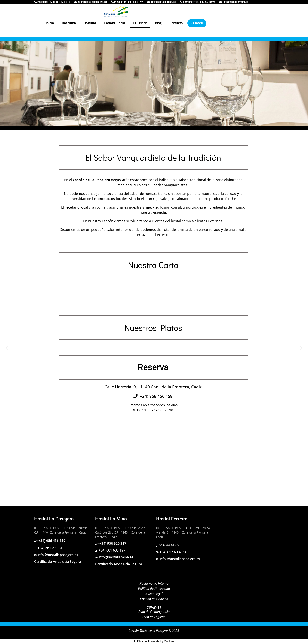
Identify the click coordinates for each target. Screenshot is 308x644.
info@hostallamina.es (163, 2)
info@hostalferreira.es (235, 2)
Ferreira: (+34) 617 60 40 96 (199, 2)
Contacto (176, 23)
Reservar (197, 23)
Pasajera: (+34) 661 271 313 (53, 2)
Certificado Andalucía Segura (58, 562)
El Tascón (140, 23)
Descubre (69, 23)
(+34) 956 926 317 (112, 543)
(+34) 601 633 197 (111, 550)
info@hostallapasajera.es (92, 2)
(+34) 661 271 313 (50, 548)
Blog (158, 23)
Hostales (90, 23)
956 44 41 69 (169, 545)
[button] (7, 347)
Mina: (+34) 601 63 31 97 (128, 2)
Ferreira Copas (115, 23)
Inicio (50, 23)
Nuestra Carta (153, 265)
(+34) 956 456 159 (155, 396)
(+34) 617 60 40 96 (172, 552)
